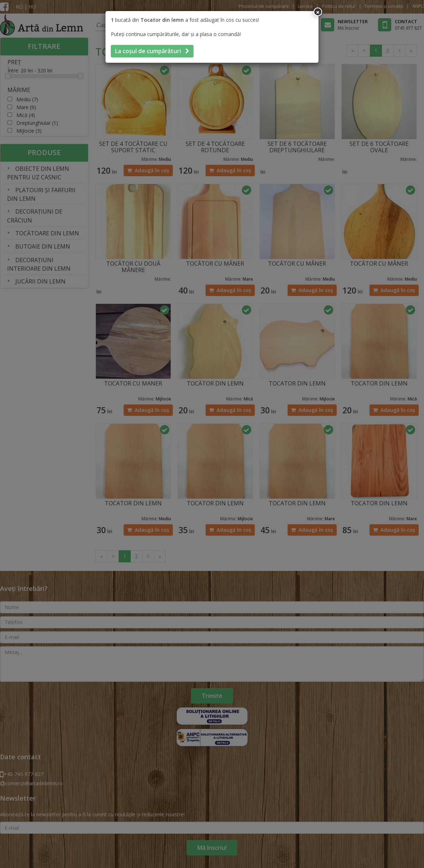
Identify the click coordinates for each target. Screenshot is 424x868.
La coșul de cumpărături (152, 51)
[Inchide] (318, 12)
